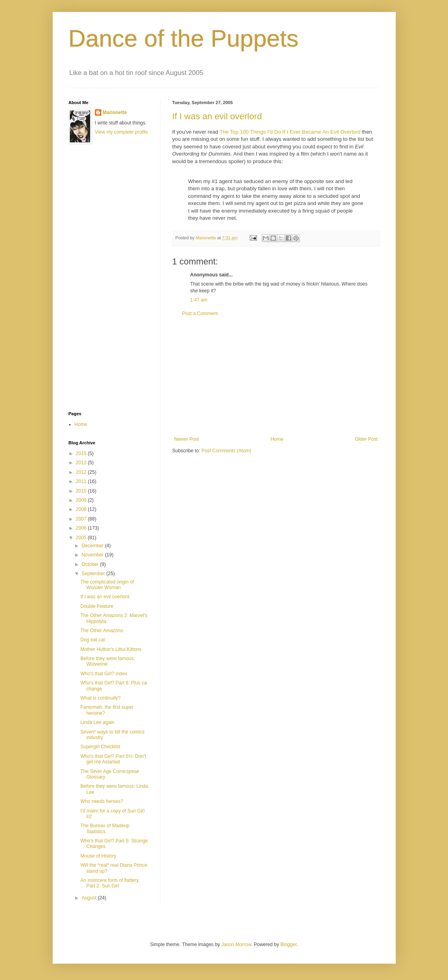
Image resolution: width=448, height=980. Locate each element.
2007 (82, 519)
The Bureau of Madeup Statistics (105, 828)
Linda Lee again (97, 722)
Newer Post (187, 439)
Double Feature (97, 606)
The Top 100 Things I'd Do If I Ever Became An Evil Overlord (290, 132)
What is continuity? (100, 698)
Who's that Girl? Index (104, 674)
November (93, 555)
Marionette (115, 112)
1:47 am (199, 300)
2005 (82, 538)
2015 (82, 454)
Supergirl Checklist (100, 747)
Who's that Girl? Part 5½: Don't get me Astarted (113, 759)
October (91, 564)
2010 (82, 491)
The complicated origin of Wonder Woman (107, 585)
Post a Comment (200, 314)
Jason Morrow (236, 945)
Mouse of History (98, 856)
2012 (82, 472)
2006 (82, 528)
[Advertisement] (276, 377)
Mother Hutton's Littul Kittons (111, 649)
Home (277, 439)
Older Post (366, 439)
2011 (82, 481)
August (90, 898)
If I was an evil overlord (217, 116)
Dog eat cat (92, 640)
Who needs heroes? (102, 801)
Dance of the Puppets (184, 38)
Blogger (289, 945)
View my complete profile (121, 132)
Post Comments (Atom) (226, 451)
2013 (82, 463)
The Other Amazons (102, 631)
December (93, 546)
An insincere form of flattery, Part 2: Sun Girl (110, 883)
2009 (82, 500)
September (94, 574)
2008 (82, 509)
